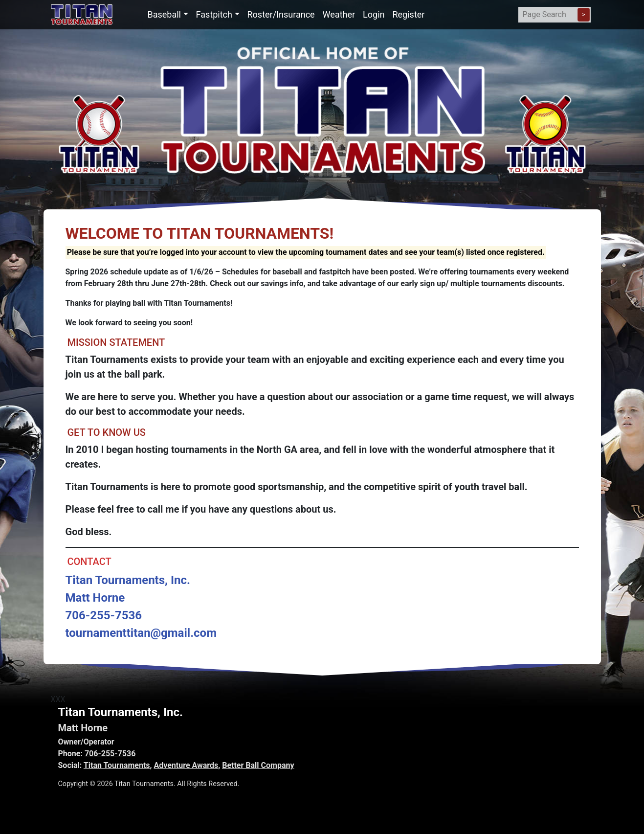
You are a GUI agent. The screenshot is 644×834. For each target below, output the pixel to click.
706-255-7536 (110, 754)
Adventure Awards (186, 765)
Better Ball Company (258, 765)
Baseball (165, 14)
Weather (339, 14)
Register (408, 14)
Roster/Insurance (281, 14)
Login (374, 14)
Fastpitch (214, 14)
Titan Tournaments (117, 765)
